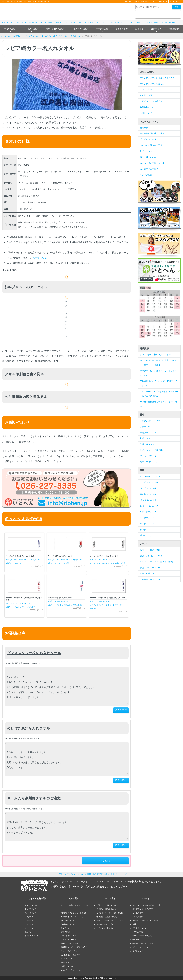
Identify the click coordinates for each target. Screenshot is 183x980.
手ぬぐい (145, 535)
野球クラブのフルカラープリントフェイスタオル (158, 373)
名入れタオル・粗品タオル (70, 36)
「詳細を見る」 (40, 258)
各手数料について (118, 23)
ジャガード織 (148, 456)
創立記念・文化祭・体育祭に (108, 917)
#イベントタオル (97, 563)
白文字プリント (149, 462)
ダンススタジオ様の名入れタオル (34, 653)
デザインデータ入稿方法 (151, 101)
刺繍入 (145, 438)
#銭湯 (123, 563)
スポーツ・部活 (150, 550)
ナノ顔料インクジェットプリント (74, 917)
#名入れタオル (12, 560)
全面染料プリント (68, 921)
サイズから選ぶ (31, 29)
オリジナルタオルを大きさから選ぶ (43, 36)
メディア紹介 (146, 175)
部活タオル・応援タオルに (107, 905)
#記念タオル (53, 563)
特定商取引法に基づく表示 (152, 134)
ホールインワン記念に (105, 924)
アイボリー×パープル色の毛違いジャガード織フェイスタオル (159, 394)
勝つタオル (147, 530)
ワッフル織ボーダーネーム (71, 951)
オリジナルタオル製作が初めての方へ (157, 78)
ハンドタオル (148, 512)
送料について (102, 23)
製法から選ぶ (10, 29)
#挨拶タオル (36, 560)
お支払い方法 (135, 23)
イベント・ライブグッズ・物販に (110, 913)
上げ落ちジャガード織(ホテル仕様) (74, 947)
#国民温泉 (68, 605)
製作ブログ (156, 29)
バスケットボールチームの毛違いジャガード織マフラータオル (158, 363)
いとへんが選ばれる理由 (51, 23)
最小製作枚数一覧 (169, 23)
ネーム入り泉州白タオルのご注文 (34, 798)
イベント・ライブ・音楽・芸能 (156, 562)
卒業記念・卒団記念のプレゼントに (111, 921)
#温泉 (117, 563)
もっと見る (105, 861)
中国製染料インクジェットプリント (75, 913)
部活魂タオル (148, 500)
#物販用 (32, 607)
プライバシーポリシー (159, 2)
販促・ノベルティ (150, 568)
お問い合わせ (17, 423)
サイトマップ (175, 2)
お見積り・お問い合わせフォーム (70, 874)
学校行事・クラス (150, 579)
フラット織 (148, 427)
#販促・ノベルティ (14, 563)
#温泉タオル (78, 605)
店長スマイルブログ (149, 169)
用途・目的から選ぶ (55, 29)
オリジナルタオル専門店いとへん (14, 36)
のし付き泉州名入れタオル (28, 728)
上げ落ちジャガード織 (69, 943)
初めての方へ (7, 23)
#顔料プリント (24, 560)
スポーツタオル (149, 506)
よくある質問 (122, 29)
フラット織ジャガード (69, 936)
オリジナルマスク (32, 936)
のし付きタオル (67, 959)
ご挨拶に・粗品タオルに (106, 909)
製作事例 (139, 29)
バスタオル (147, 524)
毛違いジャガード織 (151, 450)
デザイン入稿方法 (86, 23)
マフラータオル (150, 476)
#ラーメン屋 (64, 563)
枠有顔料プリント (68, 924)
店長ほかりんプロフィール (152, 163)
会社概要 (128, 2)
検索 (176, 7)
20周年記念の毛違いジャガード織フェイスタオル (158, 383)
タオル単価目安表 (151, 23)
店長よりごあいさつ (149, 157)
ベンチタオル (148, 488)
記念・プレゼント (151, 556)
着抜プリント (66, 928)
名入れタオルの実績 (23, 519)
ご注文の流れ (70, 23)
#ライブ (25, 607)
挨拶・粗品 (147, 573)
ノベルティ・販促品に (105, 928)
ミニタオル (147, 518)
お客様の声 (174, 29)
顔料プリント (148, 433)
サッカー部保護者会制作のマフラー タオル (159, 404)
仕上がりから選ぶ (80, 29)
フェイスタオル (149, 482)
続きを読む (121, 710)
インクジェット (150, 421)
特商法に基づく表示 (141, 2)
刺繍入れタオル (67, 966)
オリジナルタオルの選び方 (27, 23)
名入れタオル (148, 494)
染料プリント (148, 444)
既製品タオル (66, 963)
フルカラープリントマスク (71, 970)
